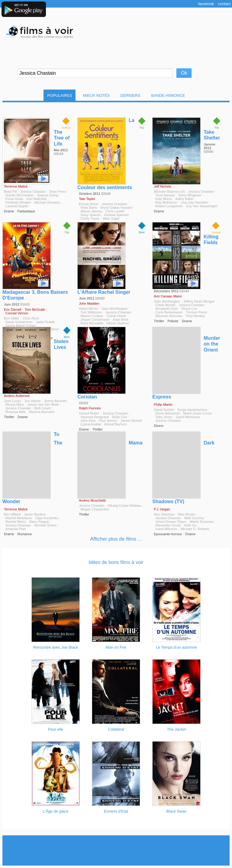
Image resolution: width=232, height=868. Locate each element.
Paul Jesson (108, 421)
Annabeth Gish (166, 309)
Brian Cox (119, 417)
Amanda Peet (16, 529)
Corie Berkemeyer (169, 312)
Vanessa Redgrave (95, 417)
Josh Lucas (13, 401)
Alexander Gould (168, 525)
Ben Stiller (12, 318)
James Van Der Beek (43, 405)
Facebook (206, 4)
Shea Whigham (190, 195)
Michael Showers (47, 202)
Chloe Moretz (165, 305)
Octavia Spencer (116, 215)
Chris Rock (31, 318)
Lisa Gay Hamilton (194, 202)
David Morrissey (188, 417)
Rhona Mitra (15, 405)
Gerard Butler (89, 413)
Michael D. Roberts (195, 529)
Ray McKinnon (166, 202)
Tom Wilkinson (91, 312)
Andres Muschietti (92, 500)
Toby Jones (164, 417)
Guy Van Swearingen (202, 206)
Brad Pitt (10, 192)
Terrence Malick (16, 186)
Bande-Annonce (168, 95)
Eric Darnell (13, 310)
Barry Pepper (39, 522)
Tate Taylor (87, 199)
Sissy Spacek (90, 215)
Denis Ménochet (168, 413)
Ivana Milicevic (166, 529)
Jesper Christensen (95, 319)
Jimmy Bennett (55, 401)
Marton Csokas (92, 316)
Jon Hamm (33, 401)
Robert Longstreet (169, 206)
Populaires (60, 95)
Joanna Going (47, 195)
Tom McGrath (35, 310)
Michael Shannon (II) (169, 192)
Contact (224, 4)
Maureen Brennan (169, 316)
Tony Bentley (195, 316)
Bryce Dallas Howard (116, 208)
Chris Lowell (115, 211)
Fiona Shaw (14, 199)
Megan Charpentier (95, 509)
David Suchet (164, 410)
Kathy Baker (185, 199)
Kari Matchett (37, 199)
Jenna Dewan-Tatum (171, 522)
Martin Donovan (202, 522)
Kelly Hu (190, 525)
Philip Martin (163, 405)
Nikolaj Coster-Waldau (125, 506)
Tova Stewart (165, 195)
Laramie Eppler (17, 206)
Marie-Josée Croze (197, 413)
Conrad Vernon (17, 313)
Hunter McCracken (19, 195)
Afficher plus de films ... (116, 539)
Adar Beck (121, 319)
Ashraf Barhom (116, 424)
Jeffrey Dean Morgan (199, 301)
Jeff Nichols (163, 186)
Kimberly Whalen (18, 202)
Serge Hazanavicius (192, 410)
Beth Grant (43, 408)
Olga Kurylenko (47, 518)
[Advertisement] (116, 850)
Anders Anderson (17, 396)
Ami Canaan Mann (168, 296)
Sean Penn (57, 192)
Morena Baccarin (42, 412)
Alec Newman (164, 514)
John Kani (88, 421)
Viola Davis (89, 208)
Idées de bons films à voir (116, 562)
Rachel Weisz (16, 522)
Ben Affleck (12, 514)
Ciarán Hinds (116, 316)
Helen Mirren (89, 309)
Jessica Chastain (33, 192)
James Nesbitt (131, 421)
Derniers (130, 95)
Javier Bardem (35, 514)
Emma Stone (89, 204)
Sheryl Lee (189, 309)
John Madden (89, 303)
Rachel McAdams (19, 518)
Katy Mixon (164, 199)
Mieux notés (96, 95)
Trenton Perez (196, 312)
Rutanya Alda (16, 412)
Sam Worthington (114, 309)
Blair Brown (187, 514)
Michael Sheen (46, 525)
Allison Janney (91, 211)
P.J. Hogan (162, 509)
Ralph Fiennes (90, 408)
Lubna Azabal (91, 424)
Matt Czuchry (194, 518)
